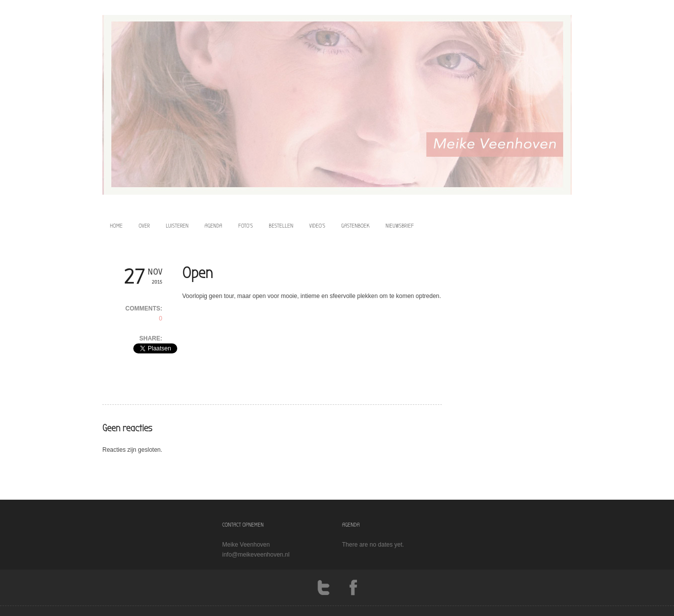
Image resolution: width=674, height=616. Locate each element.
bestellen (281, 226)
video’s (317, 226)
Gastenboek (355, 226)
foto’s (245, 226)
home (116, 226)
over (145, 226)
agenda (213, 226)
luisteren (177, 226)
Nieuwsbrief (400, 226)
